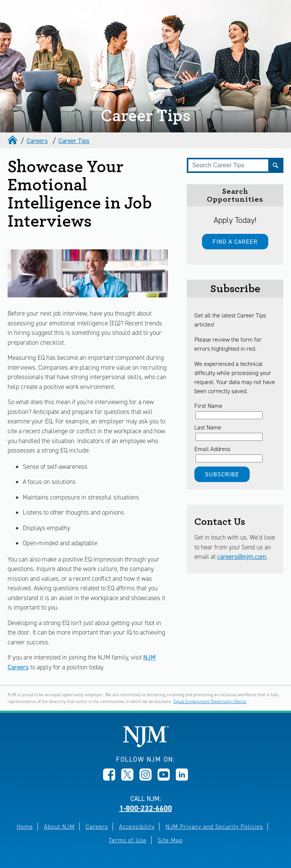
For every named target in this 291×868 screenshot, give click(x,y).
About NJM (59, 827)
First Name (208, 406)
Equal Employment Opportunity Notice (210, 702)
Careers (37, 141)
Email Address (212, 449)
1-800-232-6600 (146, 808)
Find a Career (235, 242)
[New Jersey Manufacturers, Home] (146, 745)
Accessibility (137, 827)
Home (25, 827)
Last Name (208, 427)
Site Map (170, 840)
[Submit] (276, 165)
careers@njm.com (242, 557)
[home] (13, 141)
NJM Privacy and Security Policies (214, 827)
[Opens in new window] (109, 778)
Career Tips (74, 141)
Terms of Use (128, 840)
